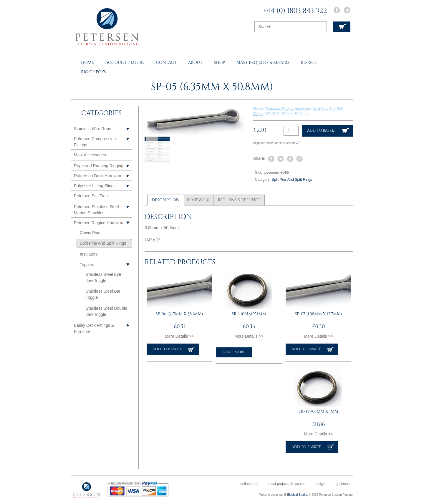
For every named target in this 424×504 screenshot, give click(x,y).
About (195, 63)
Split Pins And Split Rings (292, 180)
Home (87, 63)
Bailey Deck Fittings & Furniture (94, 328)
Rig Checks (93, 72)
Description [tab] (166, 200)
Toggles (87, 265)
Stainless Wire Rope (93, 129)
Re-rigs (309, 63)
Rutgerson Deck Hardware (98, 176)
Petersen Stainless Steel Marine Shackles (96, 210)
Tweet (281, 159)
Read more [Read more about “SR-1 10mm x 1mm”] (234, 352)
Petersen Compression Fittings (95, 142)
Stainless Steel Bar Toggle (103, 294)
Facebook (337, 10)
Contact (166, 63)
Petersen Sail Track (92, 196)
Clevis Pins (90, 233)
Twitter (347, 10)
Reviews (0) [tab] (198, 200)
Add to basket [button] (167, 349)
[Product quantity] (291, 131)
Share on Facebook (271, 159)
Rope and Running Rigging (99, 166)
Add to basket (322, 131)
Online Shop (249, 484)
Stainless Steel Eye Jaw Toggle (103, 277)
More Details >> (179, 336)
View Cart (342, 27)
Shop (220, 63)
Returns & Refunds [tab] (239, 200)
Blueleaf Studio (297, 495)
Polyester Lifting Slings (95, 186)
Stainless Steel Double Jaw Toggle (106, 311)
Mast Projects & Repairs (263, 63)
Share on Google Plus (290, 159)
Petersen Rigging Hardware (288, 109)
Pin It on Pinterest (299, 159)
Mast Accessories (90, 155)
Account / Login (125, 63)
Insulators (89, 254)
